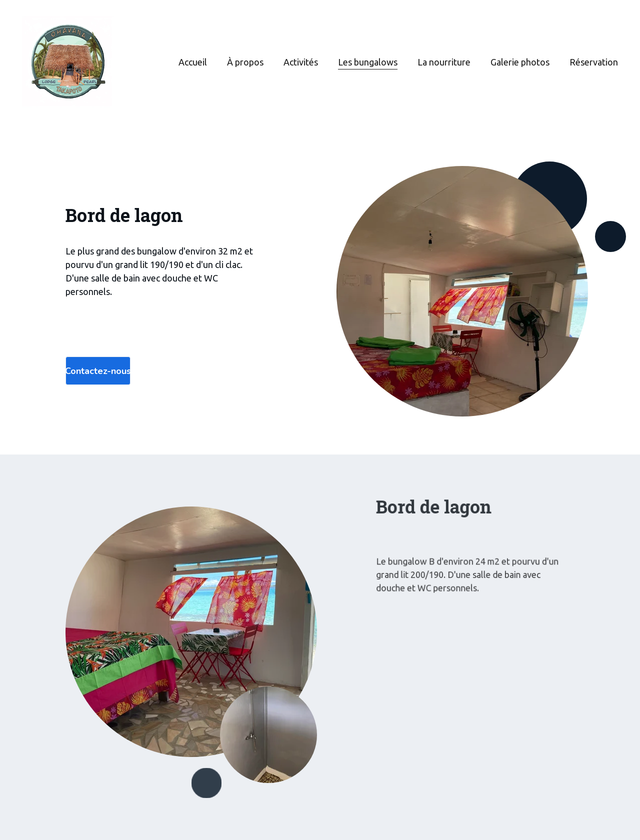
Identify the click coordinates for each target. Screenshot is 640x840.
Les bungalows (368, 62)
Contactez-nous (98, 371)
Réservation (594, 62)
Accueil (193, 62)
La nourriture (444, 62)
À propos (245, 62)
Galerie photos (520, 62)
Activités (301, 62)
